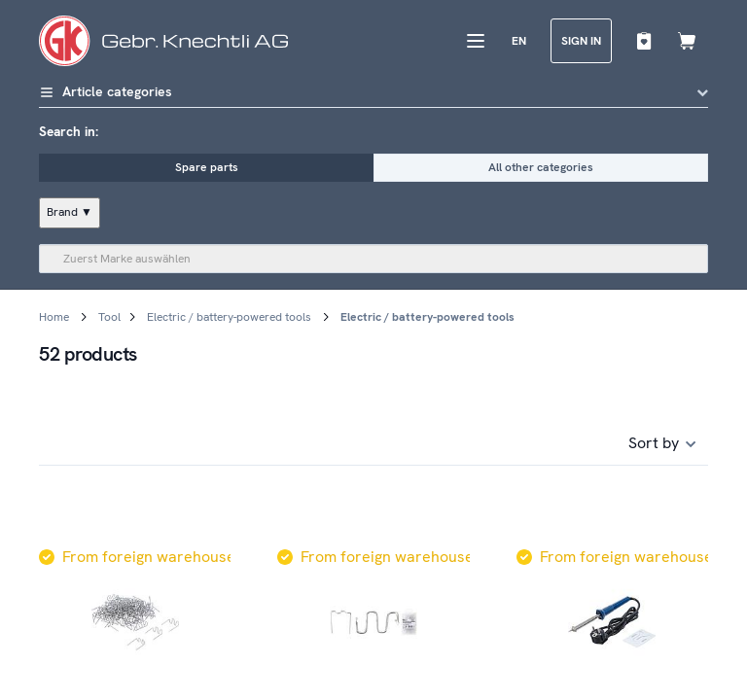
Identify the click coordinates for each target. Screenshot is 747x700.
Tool (109, 317)
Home (54, 317)
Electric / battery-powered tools (229, 317)
